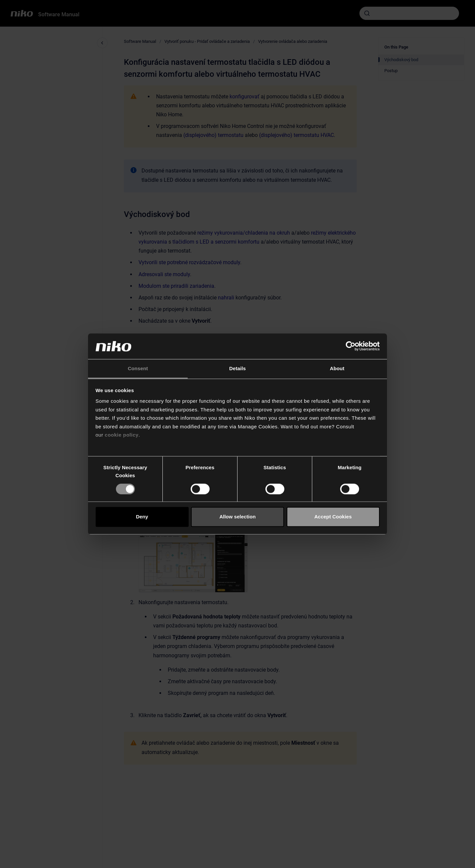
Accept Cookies (333, 517)
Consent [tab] (138, 368)
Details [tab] (238, 368)
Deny (142, 517)
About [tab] (337, 368)
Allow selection (237, 517)
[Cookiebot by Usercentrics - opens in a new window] (351, 346)
